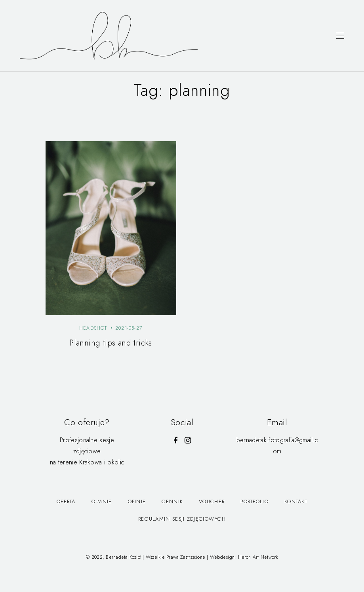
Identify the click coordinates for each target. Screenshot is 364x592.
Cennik (172, 501)
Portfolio (254, 501)
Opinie (137, 501)
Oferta (66, 501)
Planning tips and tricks (111, 343)
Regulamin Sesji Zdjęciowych (182, 519)
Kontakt (296, 501)
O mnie (102, 501)
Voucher (212, 501)
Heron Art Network (258, 557)
